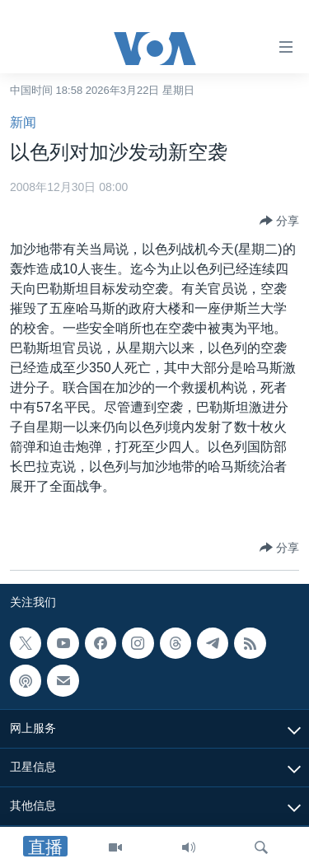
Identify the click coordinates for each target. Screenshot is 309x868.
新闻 (23, 122)
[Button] (279, 221)
